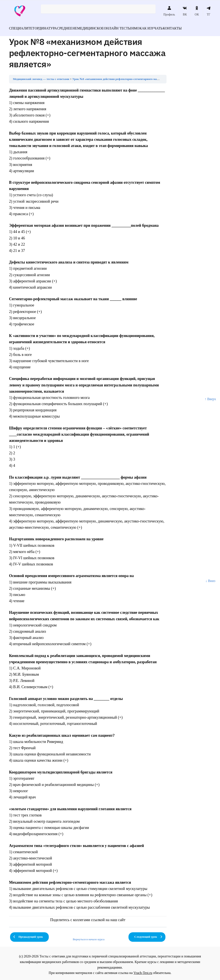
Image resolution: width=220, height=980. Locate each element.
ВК (185, 11)
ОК (197, 11)
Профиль (169, 11)
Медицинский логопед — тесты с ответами (41, 76)
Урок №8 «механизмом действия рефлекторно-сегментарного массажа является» (125, 76)
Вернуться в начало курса (89, 937)
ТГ (209, 11)
